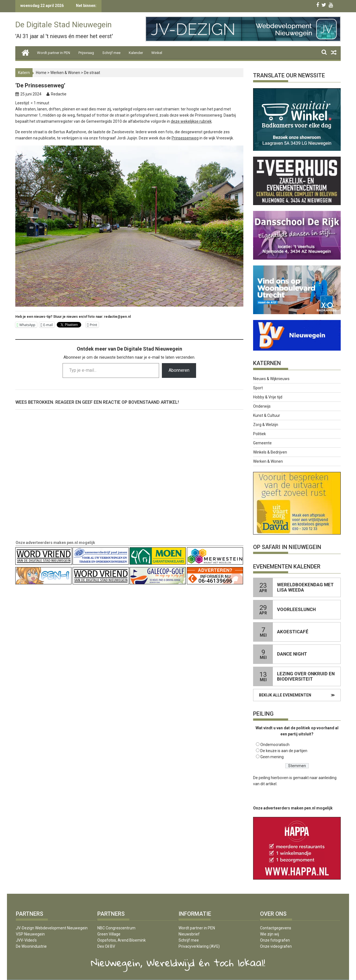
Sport (258, 388)
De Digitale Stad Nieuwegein (63, 25)
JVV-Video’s (26, 940)
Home (41, 73)
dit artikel (268, 784)
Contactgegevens (276, 928)
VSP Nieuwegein (30, 934)
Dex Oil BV (106, 946)
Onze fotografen (275, 940)
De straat (92, 73)
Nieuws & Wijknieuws (271, 379)
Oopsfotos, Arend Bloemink (122, 940)
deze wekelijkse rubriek (191, 121)
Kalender (136, 53)
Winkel (157, 53)
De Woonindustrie (31, 946)
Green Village (109, 934)
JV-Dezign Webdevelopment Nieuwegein (52, 928)
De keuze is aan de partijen (284, 751)
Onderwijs (262, 406)
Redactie (59, 94)
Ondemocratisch (275, 745)
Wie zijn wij (270, 934)
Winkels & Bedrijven (270, 452)
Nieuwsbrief (189, 934)
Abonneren (179, 370)
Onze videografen (276, 946)
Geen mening (272, 757)
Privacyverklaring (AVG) (199, 946)
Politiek (259, 434)
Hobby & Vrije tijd (268, 397)
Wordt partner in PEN (54, 53)
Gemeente (262, 443)
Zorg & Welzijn (266, 425)
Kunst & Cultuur (267, 415)
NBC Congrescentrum (116, 928)
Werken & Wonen (65, 73)
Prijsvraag (86, 53)
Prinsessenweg (185, 138)
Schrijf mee (111, 53)
